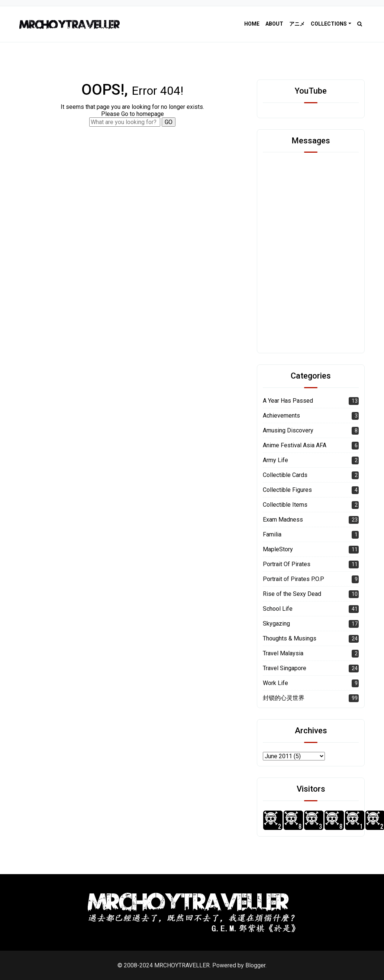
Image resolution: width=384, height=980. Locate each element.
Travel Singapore (285, 668)
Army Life (275, 460)
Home (252, 24)
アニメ (297, 24)
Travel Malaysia (283, 653)
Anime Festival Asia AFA (295, 445)
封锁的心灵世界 (284, 698)
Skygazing (276, 624)
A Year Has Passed (288, 401)
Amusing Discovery (288, 430)
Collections (329, 24)
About (274, 24)
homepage (150, 114)
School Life (278, 609)
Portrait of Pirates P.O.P (293, 579)
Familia (272, 534)
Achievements (281, 416)
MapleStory (278, 549)
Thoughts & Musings (290, 638)
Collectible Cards (285, 475)
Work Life (275, 683)
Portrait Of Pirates (287, 564)
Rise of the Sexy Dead (292, 594)
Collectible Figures (287, 490)
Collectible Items (285, 505)
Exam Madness (283, 520)
